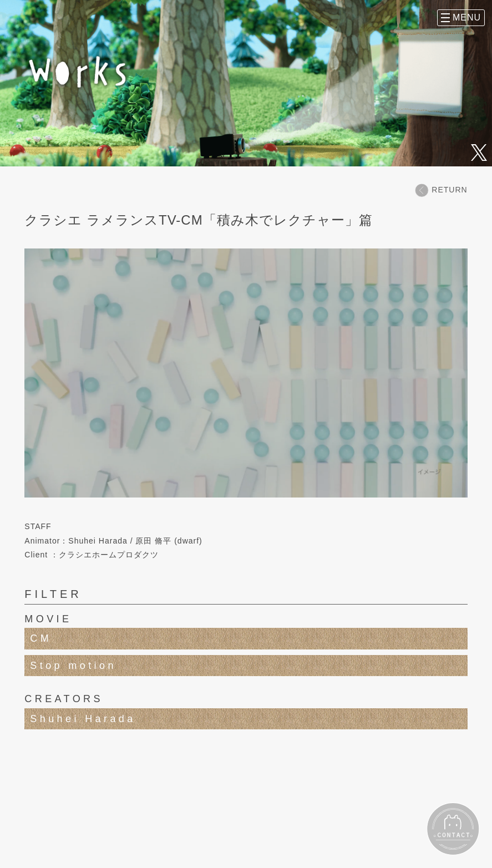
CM (41, 638)
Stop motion (73, 666)
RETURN (441, 190)
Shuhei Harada (83, 719)
